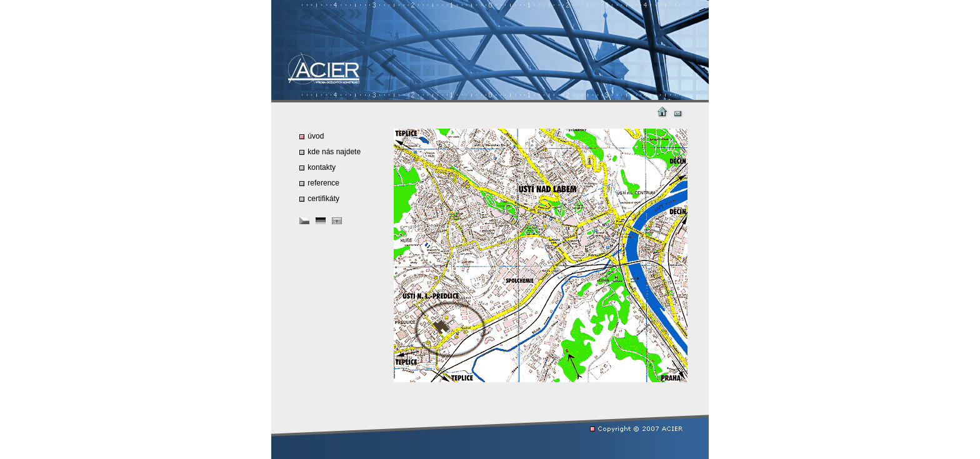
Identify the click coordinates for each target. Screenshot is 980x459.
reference (319, 183)
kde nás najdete (330, 152)
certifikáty (319, 199)
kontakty (317, 167)
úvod (312, 136)
